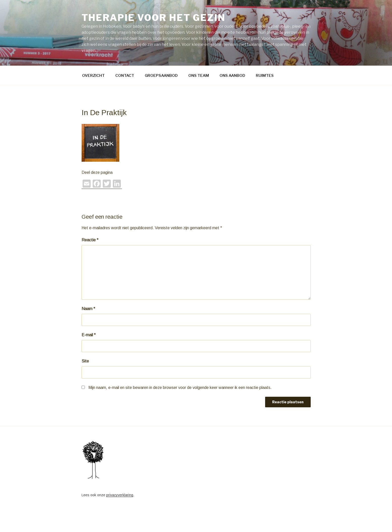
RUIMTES (265, 75)
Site (85, 361)
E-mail (89, 335)
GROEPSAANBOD (161, 75)
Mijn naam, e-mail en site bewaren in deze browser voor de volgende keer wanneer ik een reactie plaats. (180, 388)
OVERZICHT (93, 75)
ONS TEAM (199, 75)
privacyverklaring (120, 495)
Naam (88, 309)
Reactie (90, 240)
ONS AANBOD (232, 75)
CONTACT (125, 75)
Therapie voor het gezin (154, 18)
